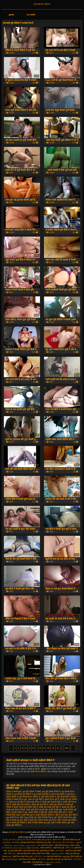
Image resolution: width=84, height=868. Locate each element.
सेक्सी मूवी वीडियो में (57, 804)
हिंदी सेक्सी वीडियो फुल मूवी (72, 840)
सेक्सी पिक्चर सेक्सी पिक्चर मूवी (22, 856)
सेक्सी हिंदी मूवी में (28, 815)
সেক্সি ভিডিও (41, 859)
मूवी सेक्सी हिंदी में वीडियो (67, 797)
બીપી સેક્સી (56, 843)
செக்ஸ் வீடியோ (19, 848)
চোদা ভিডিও (60, 851)
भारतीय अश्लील (75, 845)
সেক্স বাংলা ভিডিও (68, 843)
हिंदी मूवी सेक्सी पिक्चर (28, 843)
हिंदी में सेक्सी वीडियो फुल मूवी (39, 823)
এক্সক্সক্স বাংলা (57, 840)
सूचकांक (11, 15)
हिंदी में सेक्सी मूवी (31, 820)
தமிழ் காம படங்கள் (53, 862)
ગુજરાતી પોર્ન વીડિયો (24, 840)
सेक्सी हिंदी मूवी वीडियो (47, 851)
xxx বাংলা (12, 840)
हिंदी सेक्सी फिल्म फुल (62, 845)
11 (53, 748)
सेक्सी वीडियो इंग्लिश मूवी (31, 851)
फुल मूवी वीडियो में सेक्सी (32, 792)
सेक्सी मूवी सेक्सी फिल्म (54, 856)
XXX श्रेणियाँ (31, 15)
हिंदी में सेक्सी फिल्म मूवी (67, 817)
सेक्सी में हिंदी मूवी (55, 810)
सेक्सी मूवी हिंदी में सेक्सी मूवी (37, 810)
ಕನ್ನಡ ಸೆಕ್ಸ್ (66, 856)
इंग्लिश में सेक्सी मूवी (14, 792)
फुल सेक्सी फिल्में (67, 859)
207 (67, 748)
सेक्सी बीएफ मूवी (59, 848)
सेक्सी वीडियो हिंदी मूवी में (58, 812)
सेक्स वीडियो (27, 862)
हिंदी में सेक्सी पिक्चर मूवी (47, 817)
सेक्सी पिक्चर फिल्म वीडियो (27, 859)
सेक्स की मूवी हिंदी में (36, 799)
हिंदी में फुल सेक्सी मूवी (28, 817)
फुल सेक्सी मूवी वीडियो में (23, 794)
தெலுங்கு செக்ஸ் (58, 854)
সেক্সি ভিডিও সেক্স (40, 856)
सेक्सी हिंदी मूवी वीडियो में (45, 815)
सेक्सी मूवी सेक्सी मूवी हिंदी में (50, 807)
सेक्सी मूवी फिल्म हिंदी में (21, 804)
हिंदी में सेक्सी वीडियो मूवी (61, 823)
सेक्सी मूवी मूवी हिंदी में (40, 804)
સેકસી (5, 840)
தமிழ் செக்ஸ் (31, 845)
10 (48, 748)
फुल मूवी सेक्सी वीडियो (15, 851)
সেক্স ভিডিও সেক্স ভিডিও (11, 843)
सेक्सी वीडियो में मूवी (20, 812)
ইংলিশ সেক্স (69, 848)
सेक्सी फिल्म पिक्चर (47, 845)
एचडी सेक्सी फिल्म (38, 862)
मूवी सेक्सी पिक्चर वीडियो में (29, 797)
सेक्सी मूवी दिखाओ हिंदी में (52, 802)
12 (58, 748)
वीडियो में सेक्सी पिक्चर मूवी (17, 799)
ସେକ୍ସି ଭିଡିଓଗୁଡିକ (12, 859)
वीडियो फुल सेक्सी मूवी (72, 854)
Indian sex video (33, 848)
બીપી (38, 845)
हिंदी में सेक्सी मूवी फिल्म (47, 820)
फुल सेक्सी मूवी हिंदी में (42, 794)
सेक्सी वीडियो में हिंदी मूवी (38, 812)
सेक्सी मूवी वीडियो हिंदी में (28, 807)
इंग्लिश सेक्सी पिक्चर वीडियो (41, 854)
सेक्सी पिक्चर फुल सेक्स (44, 843)
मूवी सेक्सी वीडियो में (49, 797)
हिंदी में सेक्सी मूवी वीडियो (67, 820)
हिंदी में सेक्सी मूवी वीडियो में (17, 823)
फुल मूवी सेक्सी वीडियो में (51, 792)
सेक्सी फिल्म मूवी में (52, 799)
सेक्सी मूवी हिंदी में (68, 807)
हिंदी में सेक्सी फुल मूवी (15, 820)
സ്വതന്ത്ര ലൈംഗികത (41, 840)
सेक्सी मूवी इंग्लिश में (34, 802)
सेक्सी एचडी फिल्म (46, 848)
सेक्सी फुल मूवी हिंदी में (17, 802)
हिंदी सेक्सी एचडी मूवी (54, 859)
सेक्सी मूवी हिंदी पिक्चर (24, 854)
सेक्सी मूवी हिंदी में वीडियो (16, 810)
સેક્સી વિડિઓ (7, 848)
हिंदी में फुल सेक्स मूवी (64, 815)
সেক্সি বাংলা (12, 854)
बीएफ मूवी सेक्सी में (59, 794)
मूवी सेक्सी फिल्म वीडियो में (42, 4)
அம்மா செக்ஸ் (19, 845)
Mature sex (7, 856)
